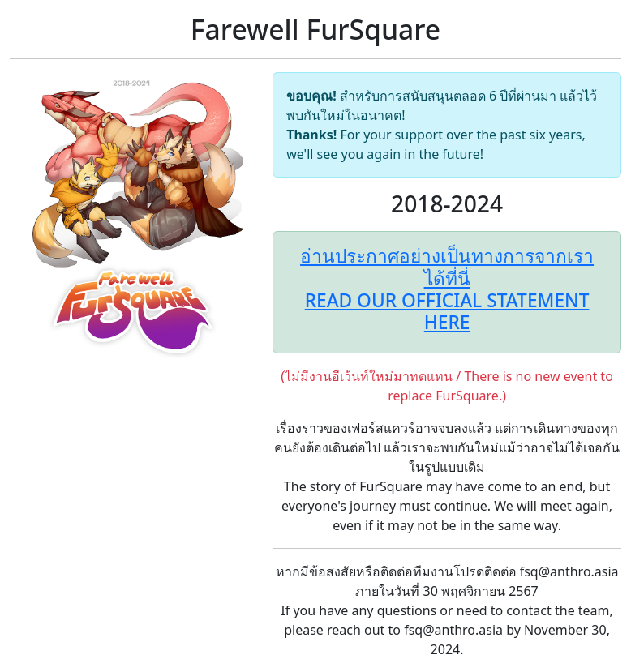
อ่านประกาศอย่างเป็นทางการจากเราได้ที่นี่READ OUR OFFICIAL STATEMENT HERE (447, 289)
